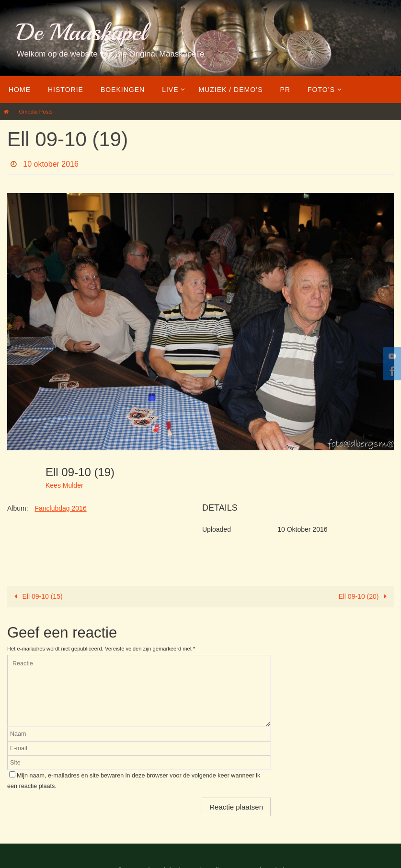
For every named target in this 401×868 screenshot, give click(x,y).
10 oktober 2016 (51, 164)
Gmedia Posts (35, 112)
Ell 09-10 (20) (364, 596)
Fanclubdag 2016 (60, 508)
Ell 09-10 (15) (37, 596)
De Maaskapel (82, 32)
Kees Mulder (64, 485)
